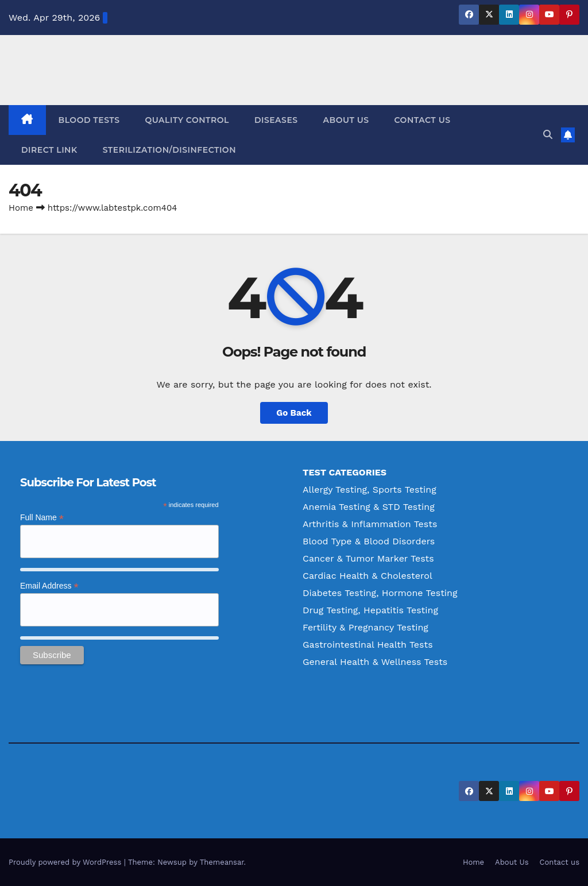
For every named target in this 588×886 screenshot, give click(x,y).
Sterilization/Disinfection (169, 150)
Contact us (423, 120)
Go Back (294, 413)
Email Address (49, 586)
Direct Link (49, 150)
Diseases (276, 120)
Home (21, 208)
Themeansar (222, 862)
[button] (548, 135)
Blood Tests (89, 120)
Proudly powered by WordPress (66, 862)
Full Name (42, 518)
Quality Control (187, 120)
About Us (346, 120)
